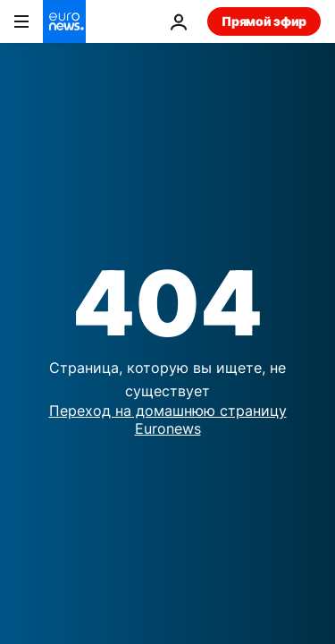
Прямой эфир (264, 21)
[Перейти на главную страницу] (64, 21)
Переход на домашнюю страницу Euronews (168, 419)
